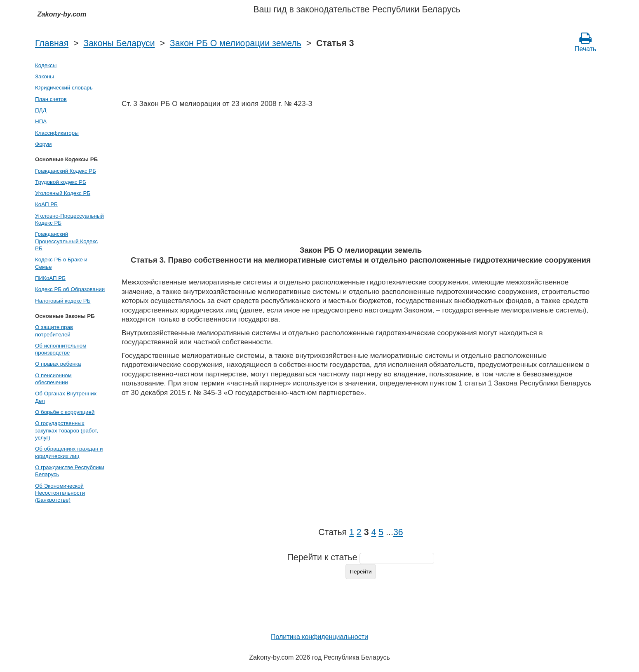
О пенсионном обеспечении (53, 379)
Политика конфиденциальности (319, 637)
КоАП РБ (46, 204)
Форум (43, 144)
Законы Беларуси (119, 43)
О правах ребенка (58, 364)
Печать (585, 42)
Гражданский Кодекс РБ (66, 171)
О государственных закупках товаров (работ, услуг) (67, 430)
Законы (45, 76)
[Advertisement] (361, 179)
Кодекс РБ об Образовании (70, 289)
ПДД (41, 110)
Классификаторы (57, 133)
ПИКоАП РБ (50, 278)
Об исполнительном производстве (61, 349)
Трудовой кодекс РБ (61, 182)
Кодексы (46, 65)
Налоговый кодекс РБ (63, 301)
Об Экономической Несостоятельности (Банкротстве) (60, 493)
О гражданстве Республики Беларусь (70, 471)
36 (398, 532)
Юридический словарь (64, 88)
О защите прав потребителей (54, 331)
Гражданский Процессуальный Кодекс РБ (66, 241)
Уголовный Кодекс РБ (63, 193)
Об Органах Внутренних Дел (66, 397)
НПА (41, 121)
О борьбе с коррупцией (65, 412)
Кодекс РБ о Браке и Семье (61, 263)
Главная (52, 43)
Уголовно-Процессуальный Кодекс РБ (69, 219)
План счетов (51, 99)
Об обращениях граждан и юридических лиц (69, 452)
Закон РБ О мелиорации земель (236, 43)
